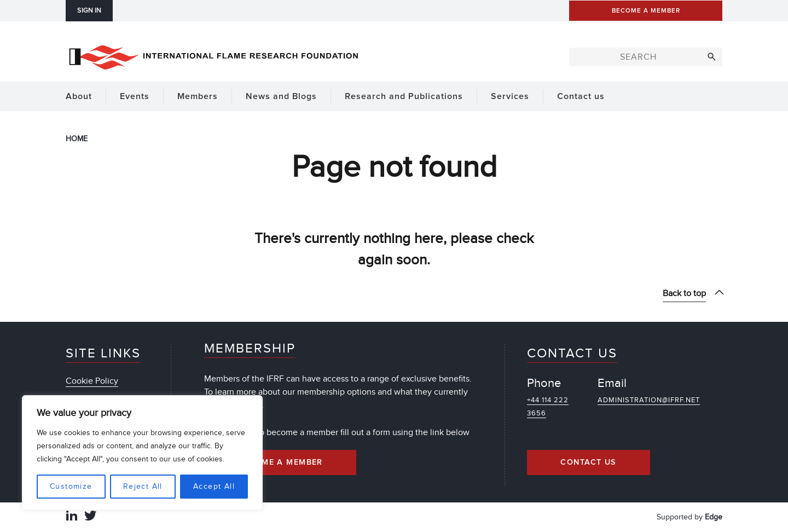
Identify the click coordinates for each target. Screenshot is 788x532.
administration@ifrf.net (649, 400)
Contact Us (588, 462)
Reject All (143, 486)
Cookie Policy (92, 381)
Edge (714, 517)
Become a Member (280, 462)
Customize (71, 486)
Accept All (214, 486)
